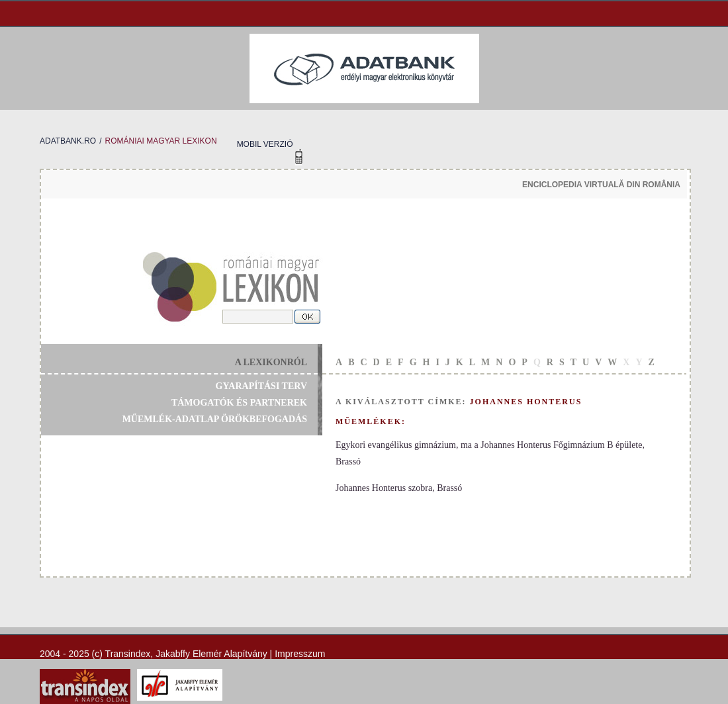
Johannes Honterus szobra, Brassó (399, 488)
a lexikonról (271, 362)
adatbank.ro (68, 141)
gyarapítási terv (261, 386)
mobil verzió (265, 144)
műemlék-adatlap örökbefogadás (215, 419)
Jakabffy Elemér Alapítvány (211, 654)
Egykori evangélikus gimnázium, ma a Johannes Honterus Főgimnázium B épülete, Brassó (490, 453)
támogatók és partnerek (239, 403)
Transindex (128, 654)
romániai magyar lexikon (160, 141)
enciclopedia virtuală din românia (601, 185)
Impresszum (300, 654)
